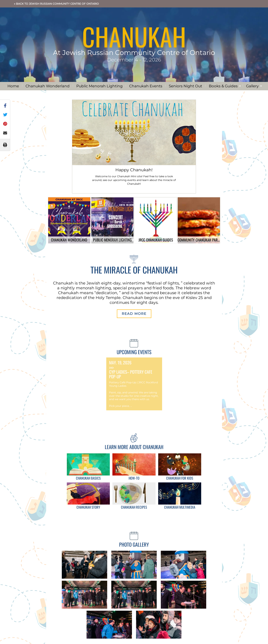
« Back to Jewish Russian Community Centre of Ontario (56, 4)
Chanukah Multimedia (180, 507)
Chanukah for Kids (180, 478)
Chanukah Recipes (134, 507)
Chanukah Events (146, 86)
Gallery (252, 86)
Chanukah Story (88, 507)
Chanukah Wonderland (48, 86)
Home (13, 86)
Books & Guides (223, 86)
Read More (134, 314)
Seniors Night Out (185, 86)
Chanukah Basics (88, 478)
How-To (134, 478)
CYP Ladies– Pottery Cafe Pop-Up (131, 374)
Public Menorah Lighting (99, 86)
